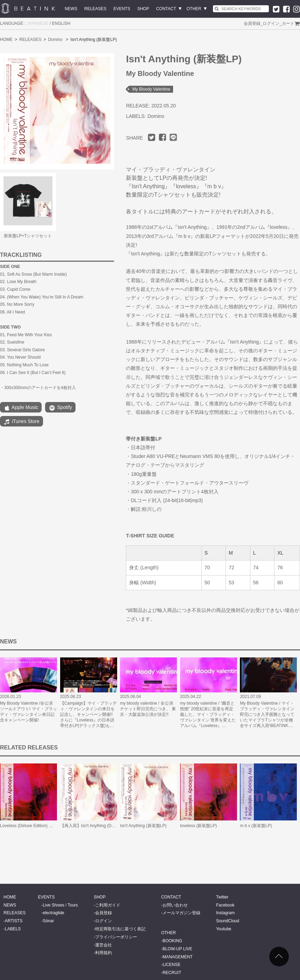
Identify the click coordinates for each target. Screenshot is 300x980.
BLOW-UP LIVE (177, 949)
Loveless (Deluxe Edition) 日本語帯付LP (37, 826)
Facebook (225, 905)
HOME (6, 40)
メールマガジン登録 (181, 913)
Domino (55, 40)
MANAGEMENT (178, 957)
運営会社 (103, 945)
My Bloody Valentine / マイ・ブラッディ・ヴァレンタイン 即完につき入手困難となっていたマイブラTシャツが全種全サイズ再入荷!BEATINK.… (267, 714)
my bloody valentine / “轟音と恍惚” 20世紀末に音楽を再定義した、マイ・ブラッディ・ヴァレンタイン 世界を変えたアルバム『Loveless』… (208, 714)
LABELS (13, 929)
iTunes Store (22, 422)
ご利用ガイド (108, 905)
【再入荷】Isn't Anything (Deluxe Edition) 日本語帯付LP (112, 826)
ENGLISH (61, 23)
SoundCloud (228, 921)
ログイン (271, 23)
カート (288, 23)
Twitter (222, 897)
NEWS (71, 9)
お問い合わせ (175, 905)
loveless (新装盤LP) (198, 826)
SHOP (143, 9)
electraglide (53, 913)
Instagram (225, 913)
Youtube (224, 929)
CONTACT (166, 9)
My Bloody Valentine (151, 89)
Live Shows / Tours (60, 905)
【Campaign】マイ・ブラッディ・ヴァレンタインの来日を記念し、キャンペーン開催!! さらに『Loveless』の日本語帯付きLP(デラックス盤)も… (89, 714)
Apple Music (21, 408)
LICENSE (172, 965)
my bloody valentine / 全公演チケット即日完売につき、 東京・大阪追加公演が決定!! (148, 709)
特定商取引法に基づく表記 (120, 929)
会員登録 (252, 23)
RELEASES (95, 9)
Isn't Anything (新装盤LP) (143, 826)
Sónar (48, 921)
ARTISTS (14, 921)
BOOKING (172, 941)
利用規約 (103, 953)
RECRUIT (172, 973)
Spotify (60, 408)
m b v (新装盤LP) (256, 826)
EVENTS (122, 9)
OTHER (194, 9)
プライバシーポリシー (116, 937)
